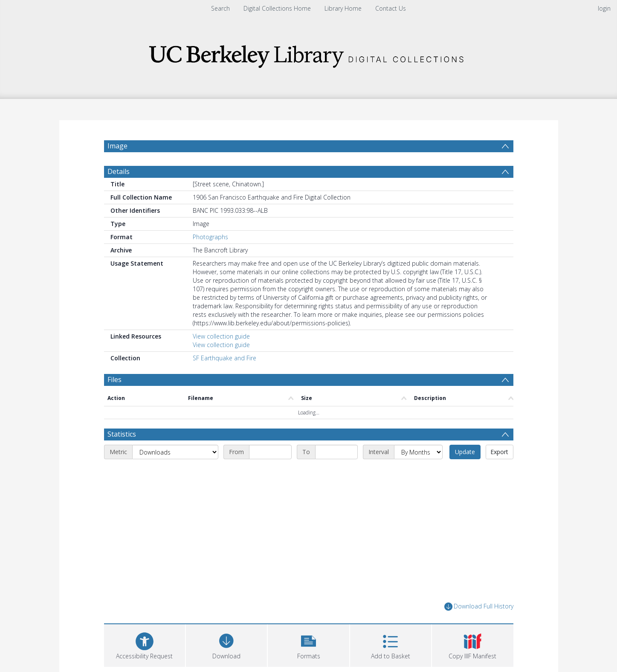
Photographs (210, 237)
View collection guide (221, 336)
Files (114, 379)
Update (465, 452)
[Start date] (270, 452)
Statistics (122, 434)
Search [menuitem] (220, 8)
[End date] (336, 452)
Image (117, 146)
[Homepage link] (309, 54)
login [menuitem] (604, 8)
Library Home (343, 8)
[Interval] (418, 452)
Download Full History (479, 607)
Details (119, 171)
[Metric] (175, 452)
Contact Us (391, 8)
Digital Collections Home (277, 8)
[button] (308, 644)
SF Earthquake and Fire (224, 358)
